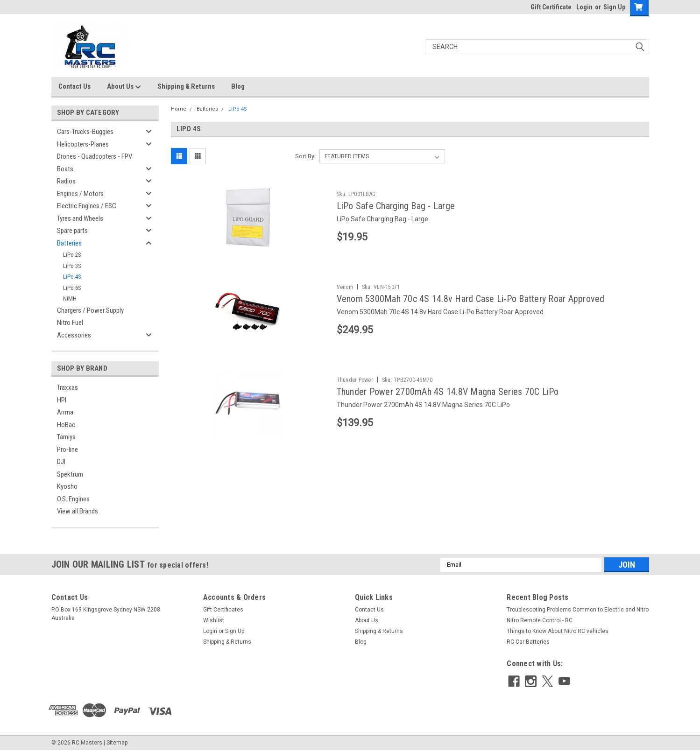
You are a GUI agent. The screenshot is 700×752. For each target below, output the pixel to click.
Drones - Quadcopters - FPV (95, 156)
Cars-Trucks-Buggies (85, 132)
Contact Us (74, 86)
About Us (124, 87)
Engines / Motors (80, 194)
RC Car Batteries (528, 642)
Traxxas (67, 387)
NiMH (70, 299)
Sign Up (614, 7)
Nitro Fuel (70, 323)
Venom (345, 287)
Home (179, 109)
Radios (66, 181)
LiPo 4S (72, 277)
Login (584, 7)
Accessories (74, 335)
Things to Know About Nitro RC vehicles (558, 631)
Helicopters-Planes (83, 144)
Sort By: (305, 156)
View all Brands (78, 511)
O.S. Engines (73, 499)
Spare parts (72, 231)
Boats (65, 169)
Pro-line (67, 450)
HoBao (66, 425)
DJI (61, 462)
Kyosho (67, 486)
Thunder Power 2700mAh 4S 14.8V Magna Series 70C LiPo (448, 392)
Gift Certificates (223, 610)
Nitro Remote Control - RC (540, 620)
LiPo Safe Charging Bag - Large (396, 206)
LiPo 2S (72, 255)
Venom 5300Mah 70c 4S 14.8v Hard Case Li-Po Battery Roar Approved (471, 299)
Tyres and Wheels (80, 218)
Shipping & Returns (186, 86)
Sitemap (117, 743)
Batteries (69, 243)
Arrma (65, 412)
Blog (238, 86)
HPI (62, 400)
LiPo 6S (72, 288)
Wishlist (214, 620)
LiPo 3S (72, 266)
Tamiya (66, 437)
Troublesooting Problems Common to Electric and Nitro (578, 610)
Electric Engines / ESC (87, 206)
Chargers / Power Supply (90, 310)
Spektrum (70, 474)
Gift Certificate (551, 7)
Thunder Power (355, 380)
